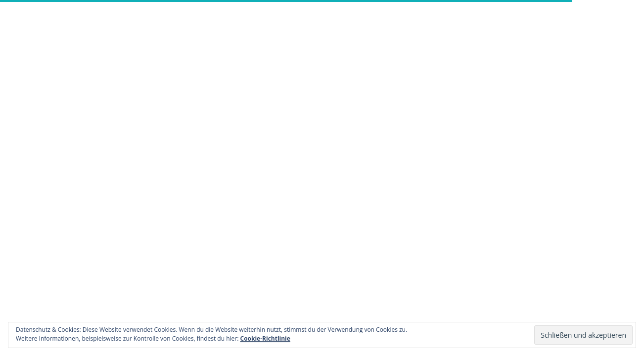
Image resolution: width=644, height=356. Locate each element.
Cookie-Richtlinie (265, 338)
